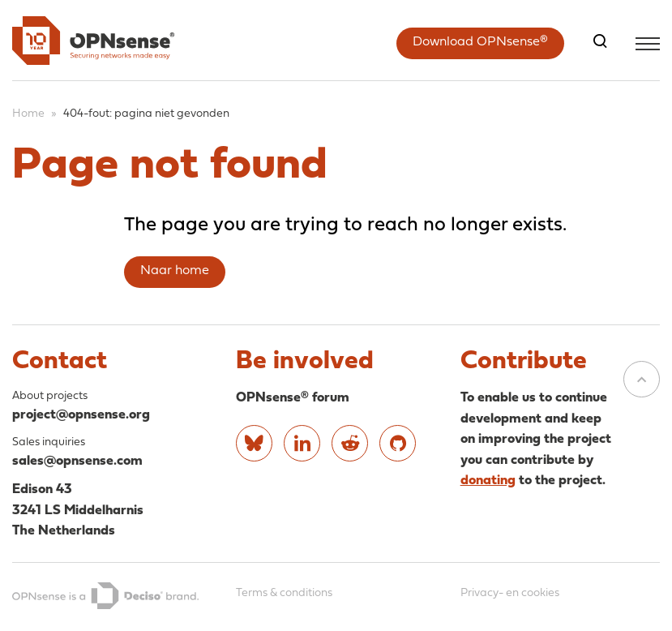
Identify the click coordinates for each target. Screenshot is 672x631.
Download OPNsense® (480, 42)
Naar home (175, 271)
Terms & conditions (284, 593)
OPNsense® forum (293, 398)
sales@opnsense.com (77, 461)
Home (28, 114)
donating (488, 481)
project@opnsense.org (81, 415)
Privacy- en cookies (510, 593)
